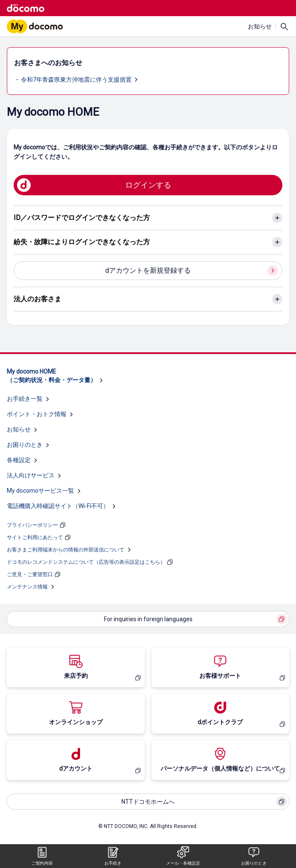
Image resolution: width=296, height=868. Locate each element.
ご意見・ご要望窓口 (30, 574)
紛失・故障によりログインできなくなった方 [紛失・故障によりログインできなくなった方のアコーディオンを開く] (82, 242)
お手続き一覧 (25, 399)
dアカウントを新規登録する (148, 270)
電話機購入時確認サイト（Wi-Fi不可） (58, 506)
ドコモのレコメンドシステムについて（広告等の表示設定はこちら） (86, 562)
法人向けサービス (31, 475)
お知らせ (260, 26)
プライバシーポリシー (32, 525)
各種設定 (19, 460)
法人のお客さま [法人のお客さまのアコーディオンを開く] (37, 299)
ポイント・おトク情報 (37, 414)
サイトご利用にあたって (35, 537)
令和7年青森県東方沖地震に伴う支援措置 (76, 80)
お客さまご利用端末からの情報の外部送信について (66, 550)
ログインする (148, 185)
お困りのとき (25, 445)
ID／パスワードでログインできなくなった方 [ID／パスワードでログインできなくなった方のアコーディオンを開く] (82, 218)
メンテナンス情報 (27, 587)
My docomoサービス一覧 (40, 491)
